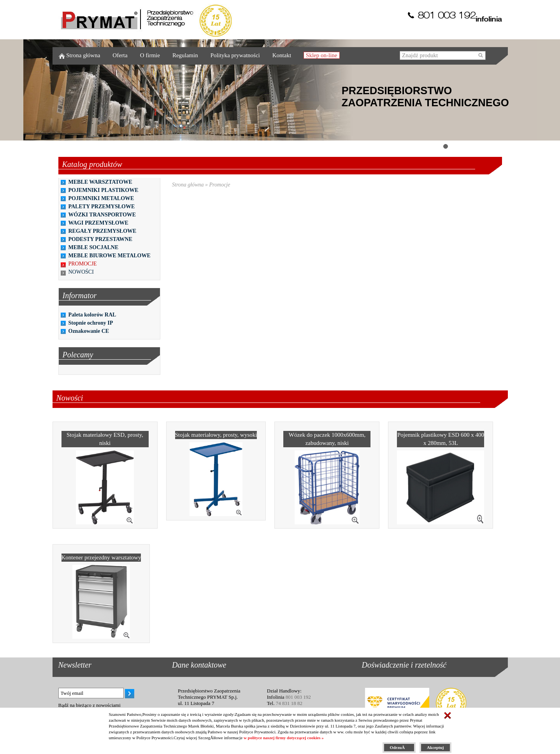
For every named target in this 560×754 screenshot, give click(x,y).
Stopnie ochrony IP (91, 323)
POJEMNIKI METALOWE (101, 198)
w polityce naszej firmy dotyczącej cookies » (284, 738)
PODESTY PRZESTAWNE (101, 239)
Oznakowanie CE (89, 331)
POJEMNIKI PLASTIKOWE (104, 190)
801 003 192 (298, 697)
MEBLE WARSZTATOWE (100, 182)
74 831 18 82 (289, 703)
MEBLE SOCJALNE (94, 247)
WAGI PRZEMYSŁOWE (98, 223)
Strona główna (188, 185)
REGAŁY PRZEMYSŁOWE (103, 231)
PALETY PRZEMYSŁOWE (102, 207)
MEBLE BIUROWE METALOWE (110, 256)
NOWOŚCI (81, 272)
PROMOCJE (83, 264)
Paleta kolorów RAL (92, 315)
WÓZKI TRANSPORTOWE (102, 215)
